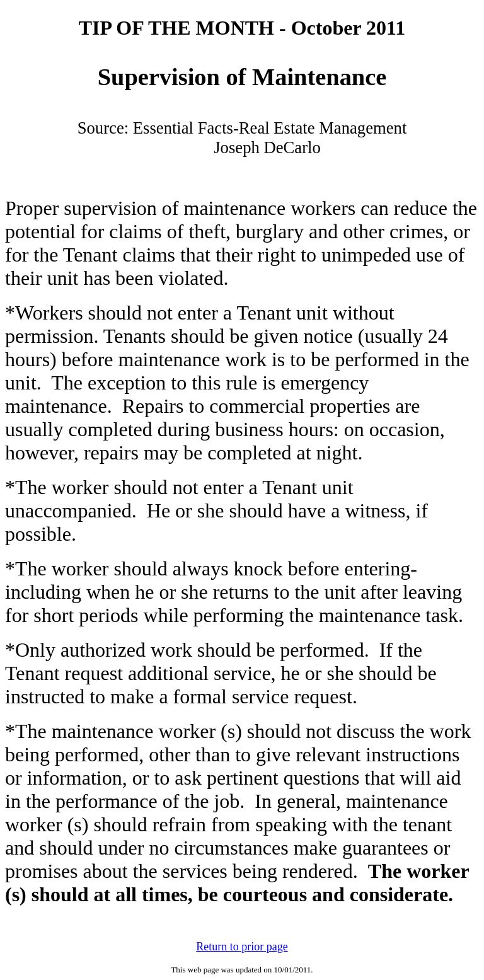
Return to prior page (242, 947)
